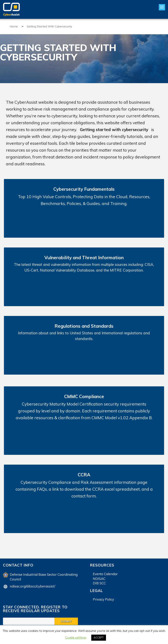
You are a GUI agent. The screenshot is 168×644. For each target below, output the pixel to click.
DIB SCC (99, 583)
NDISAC (99, 579)
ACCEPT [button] (99, 638)
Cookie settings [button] (76, 637)
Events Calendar (105, 574)
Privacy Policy (103, 599)
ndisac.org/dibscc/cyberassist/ (32, 586)
